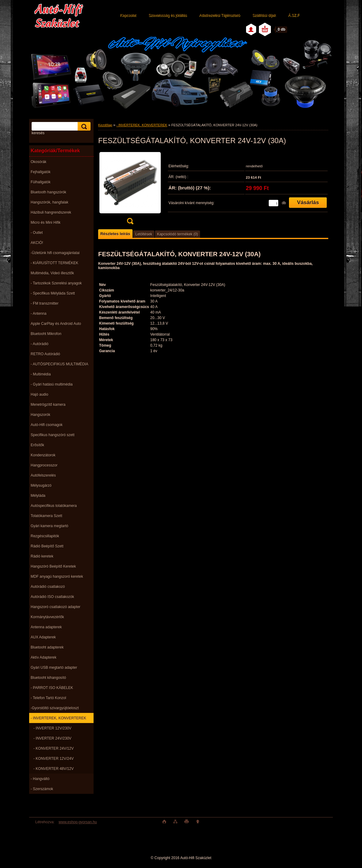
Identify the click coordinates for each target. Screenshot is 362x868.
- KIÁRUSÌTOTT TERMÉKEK (54, 263)
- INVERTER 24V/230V (52, 738)
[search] (83, 126)
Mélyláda (38, 496)
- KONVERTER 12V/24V (54, 759)
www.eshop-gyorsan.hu (78, 822)
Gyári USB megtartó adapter (54, 668)
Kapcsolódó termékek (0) (177, 234)
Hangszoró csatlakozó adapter (56, 607)
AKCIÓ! (37, 243)
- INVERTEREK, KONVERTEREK (58, 718)
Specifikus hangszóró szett (53, 435)
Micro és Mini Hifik (46, 223)
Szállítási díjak (264, 15)
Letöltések (144, 234)
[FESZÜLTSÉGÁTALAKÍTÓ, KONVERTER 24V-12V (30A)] (130, 190)
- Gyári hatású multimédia (52, 384)
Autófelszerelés (43, 475)
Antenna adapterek (46, 627)
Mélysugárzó (41, 485)
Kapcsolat (128, 15)
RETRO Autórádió (45, 354)
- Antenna (39, 314)
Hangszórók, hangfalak (50, 202)
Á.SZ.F (294, 15)
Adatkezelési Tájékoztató (220, 15)
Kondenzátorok (43, 455)
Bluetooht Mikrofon (46, 334)
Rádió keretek (42, 556)
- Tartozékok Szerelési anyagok (56, 283)
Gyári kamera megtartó (50, 526)
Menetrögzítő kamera (48, 405)
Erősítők (37, 445)
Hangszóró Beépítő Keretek (53, 566)
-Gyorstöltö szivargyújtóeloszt (55, 708)
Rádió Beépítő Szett (47, 546)
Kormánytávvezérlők (47, 617)
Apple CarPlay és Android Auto (56, 324)
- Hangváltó (40, 779)
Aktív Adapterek (44, 657)
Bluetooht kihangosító (48, 678)
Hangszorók (40, 415)
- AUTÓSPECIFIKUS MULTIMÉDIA (60, 364)
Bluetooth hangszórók (48, 192)
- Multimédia (41, 374)
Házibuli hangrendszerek (51, 212)
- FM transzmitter (45, 303)
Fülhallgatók (41, 182)
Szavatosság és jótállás (168, 15)
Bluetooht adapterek (47, 647)
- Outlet (37, 233)
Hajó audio (39, 394)
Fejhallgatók (41, 172)
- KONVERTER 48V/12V (54, 769)
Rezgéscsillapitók (45, 536)
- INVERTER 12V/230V (52, 728)
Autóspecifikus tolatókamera (54, 506)
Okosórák (39, 162)
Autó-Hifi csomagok (47, 425)
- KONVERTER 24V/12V (54, 748)
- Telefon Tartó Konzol (48, 698)
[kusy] (273, 203)
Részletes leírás (115, 234)
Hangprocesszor (44, 465)
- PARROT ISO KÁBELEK (52, 688)
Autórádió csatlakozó (48, 587)
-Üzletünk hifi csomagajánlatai (55, 253)
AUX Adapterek (43, 637)
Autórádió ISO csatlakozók (52, 597)
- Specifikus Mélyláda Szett (53, 293)
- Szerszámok (42, 789)
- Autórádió (40, 344)
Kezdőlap (105, 125)
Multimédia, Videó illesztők (52, 273)
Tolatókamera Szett (46, 516)
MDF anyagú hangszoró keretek (57, 577)
